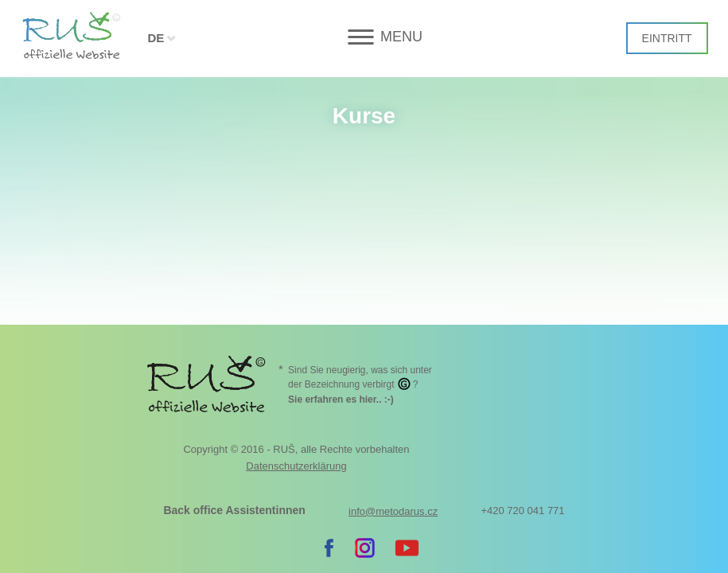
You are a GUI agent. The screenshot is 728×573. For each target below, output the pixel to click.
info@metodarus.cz (393, 382)
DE (156, 38)
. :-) (341, 270)
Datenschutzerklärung (296, 336)
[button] (364, 37)
